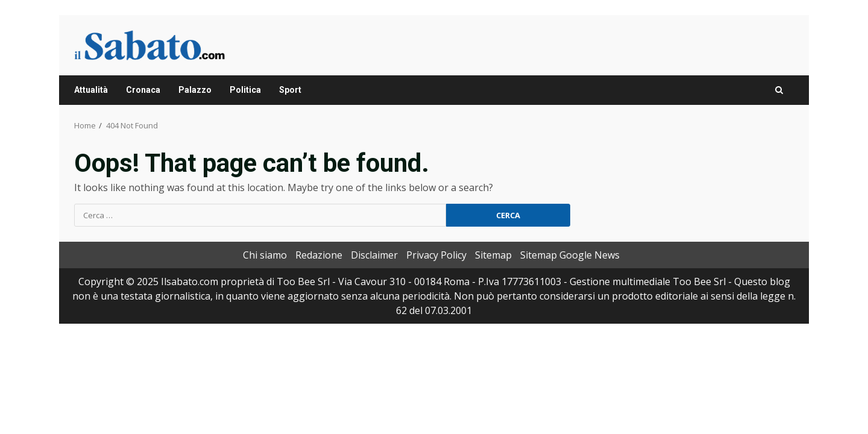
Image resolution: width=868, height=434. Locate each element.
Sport (290, 90)
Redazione (319, 255)
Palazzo (195, 90)
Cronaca (143, 90)
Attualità (91, 90)
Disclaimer (374, 255)
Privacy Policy (436, 255)
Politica (245, 90)
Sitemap (493, 255)
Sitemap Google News (570, 255)
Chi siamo (265, 255)
